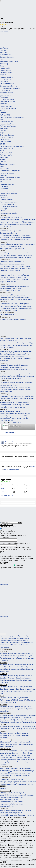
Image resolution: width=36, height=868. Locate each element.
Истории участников (8, 102)
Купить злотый (9, 747)
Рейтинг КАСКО (6, 153)
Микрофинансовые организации (12, 117)
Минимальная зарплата (9, 202)
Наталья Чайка (11, 442)
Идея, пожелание (8, 533)
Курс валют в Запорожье (16, 762)
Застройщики (23, 279)
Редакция (19, 780)
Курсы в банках (6, 55)
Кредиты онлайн (6, 106)
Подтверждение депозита (10, 88)
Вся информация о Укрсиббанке (11, 665)
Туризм (3, 160)
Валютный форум (6, 769)
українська (4, 48)
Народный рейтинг (7, 124)
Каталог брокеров (7, 173)
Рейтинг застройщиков (20, 275)
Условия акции (5, 95)
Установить (4, 31)
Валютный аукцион (7, 57)
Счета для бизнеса (7, 135)
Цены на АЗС (5, 198)
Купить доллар (23, 745)
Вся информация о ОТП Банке (11, 727)
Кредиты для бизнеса (8, 108)
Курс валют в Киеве (7, 751)
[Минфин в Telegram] (2, 564)
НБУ (2, 59)
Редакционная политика (24, 785)
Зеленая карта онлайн (8, 811)
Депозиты (4, 81)
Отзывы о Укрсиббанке (18, 667)
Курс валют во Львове (20, 754)
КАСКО (3, 151)
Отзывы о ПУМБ (11, 701)
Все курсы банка (6, 495)
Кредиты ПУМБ (22, 701)
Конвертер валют (9, 643)
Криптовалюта (6, 180)
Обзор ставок (5, 90)
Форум (3, 66)
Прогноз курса (5, 79)
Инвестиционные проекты (10, 171)
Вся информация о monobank (10, 734)
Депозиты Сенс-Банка (12, 692)
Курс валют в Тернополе (15, 760)
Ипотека (3, 113)
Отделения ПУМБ (11, 703)
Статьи (11, 807)
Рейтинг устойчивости (8, 126)
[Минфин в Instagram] (5, 564)
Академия (4, 175)
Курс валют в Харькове (23, 751)
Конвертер (4, 64)
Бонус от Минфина (7, 313)
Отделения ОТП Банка (28, 729)
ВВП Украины (5, 209)
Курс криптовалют (7, 184)
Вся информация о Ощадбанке (11, 676)
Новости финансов (7, 793)
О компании (4, 780)
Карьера (3, 782)
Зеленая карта (5, 142)
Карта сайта (27, 776)
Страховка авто (13, 816)
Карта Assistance (6, 148)
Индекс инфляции (7, 200)
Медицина (4, 157)
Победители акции (7, 99)
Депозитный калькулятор (20, 771)
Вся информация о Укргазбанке (11, 707)
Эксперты (10, 782)
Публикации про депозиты (15, 796)
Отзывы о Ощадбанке (16, 679)
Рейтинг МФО (5, 115)
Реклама (3, 789)
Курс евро (22, 636)
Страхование (5, 140)
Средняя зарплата (7, 204)
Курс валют (4, 636)
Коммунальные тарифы (9, 213)
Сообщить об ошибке (7, 525)
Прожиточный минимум (9, 206)
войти (32, 467)
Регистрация (8, 420)
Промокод (4, 97)
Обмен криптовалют (8, 182)
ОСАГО (3, 144)
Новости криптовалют (8, 193)
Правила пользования (21, 782)
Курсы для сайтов (7, 77)
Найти (20, 523)
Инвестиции (5, 169)
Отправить (4, 554)
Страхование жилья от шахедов (12, 146)
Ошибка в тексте (8, 529)
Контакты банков (6, 137)
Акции (2, 133)
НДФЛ (2, 211)
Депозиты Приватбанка (18, 659)
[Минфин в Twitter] (3, 564)
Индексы (3, 195)
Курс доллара (13, 636)
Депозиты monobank (14, 736)
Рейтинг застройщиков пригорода (13, 277)
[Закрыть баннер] (1, 1)
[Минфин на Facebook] (0, 564)
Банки (2, 119)
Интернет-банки (6, 122)
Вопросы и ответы (7, 93)
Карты (2, 110)
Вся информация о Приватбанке (12, 654)
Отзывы (3, 131)
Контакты (12, 780)
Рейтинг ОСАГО (6, 155)
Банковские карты (10, 639)
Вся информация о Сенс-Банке (11, 687)
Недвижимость (6, 273)
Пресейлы (4, 186)
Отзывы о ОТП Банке (12, 729)
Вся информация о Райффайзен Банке (14, 716)
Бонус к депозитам (7, 84)
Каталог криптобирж (8, 191)
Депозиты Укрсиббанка (18, 670)
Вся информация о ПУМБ (9, 698)
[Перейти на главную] (14, 39)
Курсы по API (5, 68)
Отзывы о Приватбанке (18, 656)
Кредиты (3, 104)
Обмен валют (5, 743)
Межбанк (4, 53)
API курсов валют (16, 776)
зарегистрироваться (11, 469)
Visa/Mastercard (6, 73)
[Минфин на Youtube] (7, 564)
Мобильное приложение (9, 61)
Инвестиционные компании (10, 177)
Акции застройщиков (8, 282)
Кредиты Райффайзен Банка (15, 721)
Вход (2, 420)
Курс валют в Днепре (12, 758)
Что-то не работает (9, 531)
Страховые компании (8, 164)
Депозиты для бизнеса (9, 86)
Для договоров (6, 70)
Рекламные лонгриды (18, 319)
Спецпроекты (5, 317)
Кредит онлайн (20, 643)
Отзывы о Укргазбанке (17, 709)
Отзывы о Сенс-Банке (16, 690)
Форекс (3, 75)
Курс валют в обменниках (19, 743)
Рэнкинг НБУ (5, 128)
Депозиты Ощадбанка (16, 681)
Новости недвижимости (9, 279)
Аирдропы (4, 189)
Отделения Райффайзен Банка (25, 723)
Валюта (3, 50)
